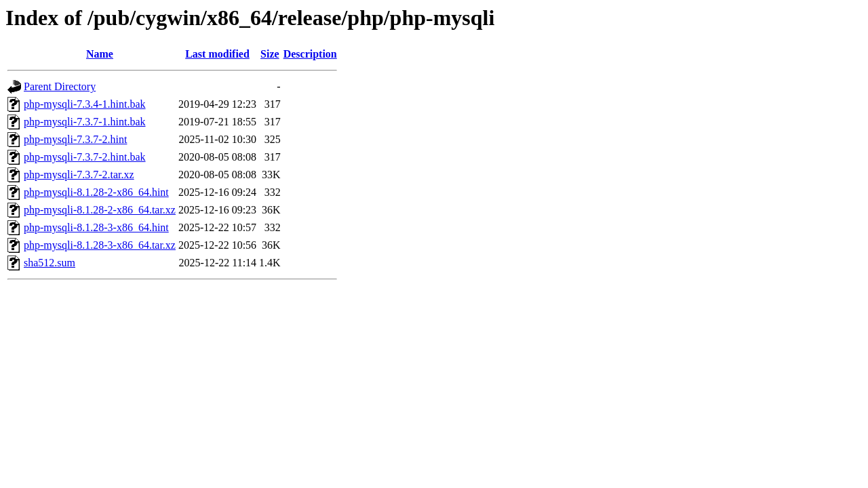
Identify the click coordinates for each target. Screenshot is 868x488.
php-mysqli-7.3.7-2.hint (75, 139)
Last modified (217, 54)
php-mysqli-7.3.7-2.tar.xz (79, 175)
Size (270, 54)
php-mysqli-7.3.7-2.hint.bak (85, 157)
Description (310, 54)
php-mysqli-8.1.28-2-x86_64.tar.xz (100, 210)
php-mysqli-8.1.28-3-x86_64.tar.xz (100, 245)
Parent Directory (60, 86)
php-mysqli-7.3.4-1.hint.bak (85, 104)
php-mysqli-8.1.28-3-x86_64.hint (96, 227)
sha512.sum (50, 263)
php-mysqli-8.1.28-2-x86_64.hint (96, 192)
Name (100, 54)
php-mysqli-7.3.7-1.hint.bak (85, 122)
